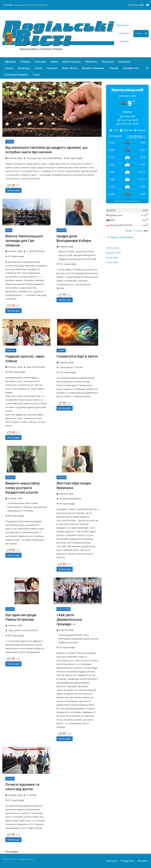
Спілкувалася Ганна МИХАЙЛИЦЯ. (45, 158)
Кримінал (124, 62)
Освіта (38, 68)
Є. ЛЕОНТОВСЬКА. (36, 251)
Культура (24, 68)
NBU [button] (146, 231)
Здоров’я (52, 68)
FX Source (138, 231)
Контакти (124, 33)
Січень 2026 (112, 262)
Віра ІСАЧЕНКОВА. (36, 367)
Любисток (91, 62)
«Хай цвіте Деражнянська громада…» (69, 620)
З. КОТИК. (32, 795)
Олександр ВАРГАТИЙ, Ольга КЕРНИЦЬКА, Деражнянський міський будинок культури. (79, 639)
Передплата (123, 25)
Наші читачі (70, 68)
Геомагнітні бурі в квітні (77, 356)
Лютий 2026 (112, 258)
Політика (40, 62)
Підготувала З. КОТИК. (71, 367)
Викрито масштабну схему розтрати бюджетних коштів (23, 488)
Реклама (124, 41)
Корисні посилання (122, 237)
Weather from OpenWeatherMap (127, 201)
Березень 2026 (113, 253)
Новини (25, 62)
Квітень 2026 (113, 248)
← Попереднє (10, 852)
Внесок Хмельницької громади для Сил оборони (24, 241)
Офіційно (10, 62)
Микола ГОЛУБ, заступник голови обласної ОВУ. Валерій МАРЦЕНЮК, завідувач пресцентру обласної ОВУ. (78, 255)
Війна (54, 62)
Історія (9, 68)
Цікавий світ (131, 68)
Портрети (108, 62)
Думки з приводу (93, 68)
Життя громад (72, 62)
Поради (114, 68)
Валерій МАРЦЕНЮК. (71, 499)
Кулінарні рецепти (16, 75)
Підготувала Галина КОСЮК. (24, 630)
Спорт (36, 75)
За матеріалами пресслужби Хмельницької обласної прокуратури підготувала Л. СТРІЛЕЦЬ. (27, 507)
